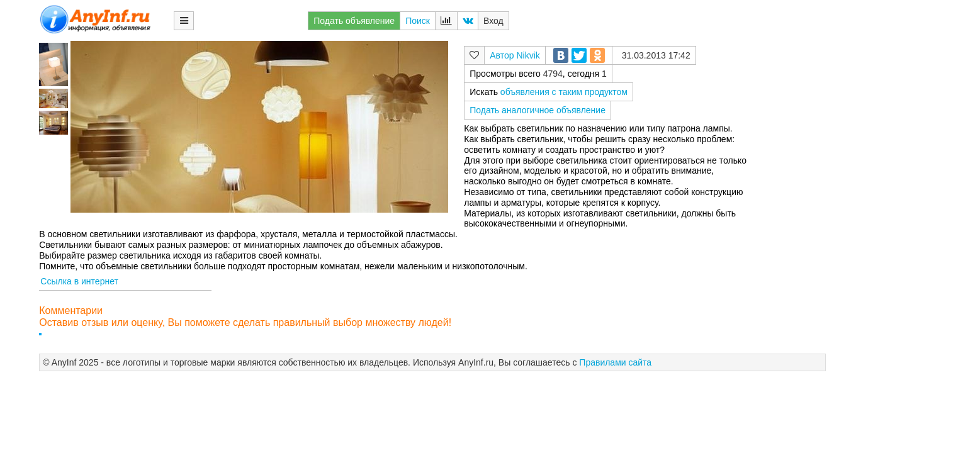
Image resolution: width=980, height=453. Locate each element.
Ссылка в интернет (79, 281)
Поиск (418, 21)
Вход (493, 21)
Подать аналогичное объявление (538, 110)
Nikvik (528, 55)
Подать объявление (354, 21)
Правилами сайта (615, 362)
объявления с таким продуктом (564, 92)
